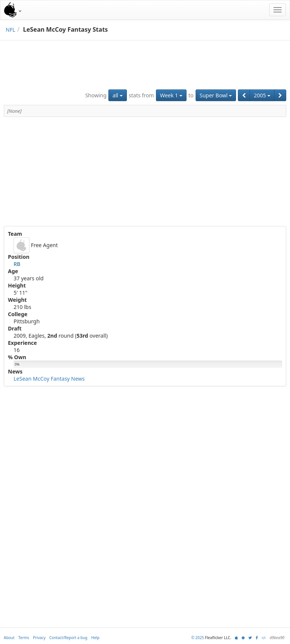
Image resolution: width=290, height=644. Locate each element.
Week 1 (171, 95)
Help (96, 638)
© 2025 (197, 638)
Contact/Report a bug (69, 638)
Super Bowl (216, 95)
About (9, 638)
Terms (24, 638)
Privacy (39, 638)
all (118, 95)
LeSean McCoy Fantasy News (49, 379)
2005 (262, 95)
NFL (10, 30)
